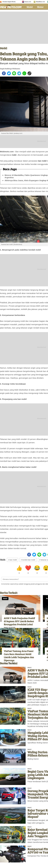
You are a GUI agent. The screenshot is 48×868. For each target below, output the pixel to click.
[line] (14, 73)
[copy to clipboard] (29, 73)
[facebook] (4, 73)
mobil (14, 155)
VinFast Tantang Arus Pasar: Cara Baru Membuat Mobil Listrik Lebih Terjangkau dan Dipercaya (19, 656)
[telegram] (19, 73)
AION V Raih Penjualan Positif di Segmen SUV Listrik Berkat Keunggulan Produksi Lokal (19, 621)
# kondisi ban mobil (28, 560)
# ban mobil (12, 560)
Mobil (30, 7)
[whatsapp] (24, 73)
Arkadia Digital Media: (9, 2)
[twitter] (9, 73)
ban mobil (42, 161)
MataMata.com (41, 2)
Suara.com (28, 2)
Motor (40, 7)
